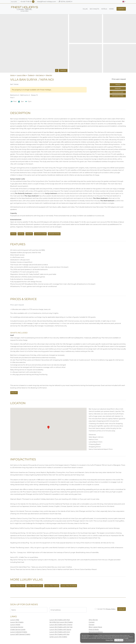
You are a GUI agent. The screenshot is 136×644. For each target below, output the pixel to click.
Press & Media (94, 629)
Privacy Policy (111, 609)
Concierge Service (17, 627)
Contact (92, 622)
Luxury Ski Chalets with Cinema (61, 625)
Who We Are (93, 620)
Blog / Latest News (95, 627)
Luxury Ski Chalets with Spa (59, 634)
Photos (63, 70)
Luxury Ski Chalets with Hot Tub (61, 627)
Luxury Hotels (15, 625)
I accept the (106, 609)
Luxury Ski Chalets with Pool (60, 620)
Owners (91, 625)
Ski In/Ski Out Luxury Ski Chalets (61, 622)
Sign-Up (122, 609)
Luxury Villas (21, 75)
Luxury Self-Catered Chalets (20, 634)
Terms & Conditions (96, 632)
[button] (124, 2)
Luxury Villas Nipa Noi (18, 586)
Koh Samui (40, 75)
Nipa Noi (49, 75)
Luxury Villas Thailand (52, 586)
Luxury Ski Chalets (17, 622)
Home (12, 75)
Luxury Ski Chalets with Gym (60, 632)
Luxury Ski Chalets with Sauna (60, 629)
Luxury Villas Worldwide (69, 586)
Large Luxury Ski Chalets (58, 637)
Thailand (31, 75)
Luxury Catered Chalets (19, 632)
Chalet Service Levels (18, 629)
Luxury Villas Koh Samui (35, 586)
